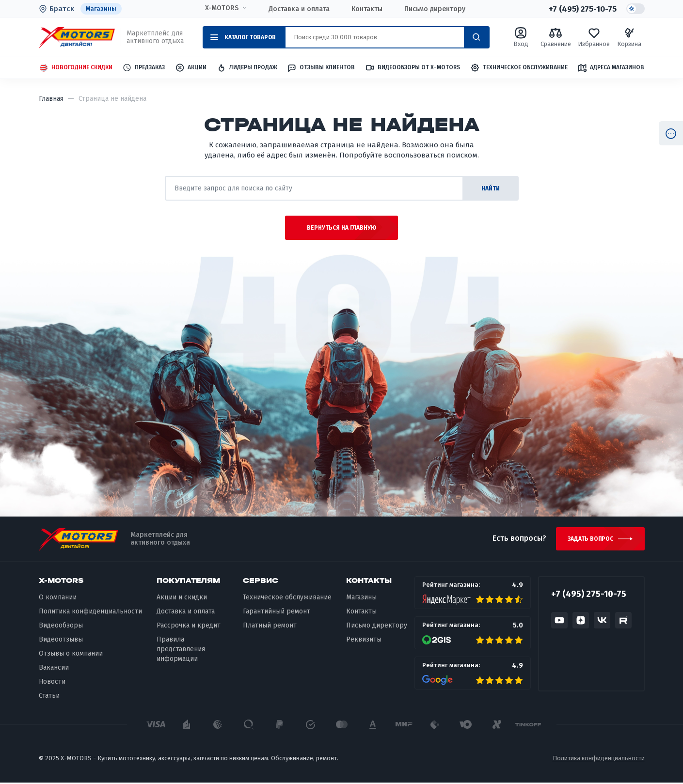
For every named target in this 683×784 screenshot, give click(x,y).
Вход (521, 37)
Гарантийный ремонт (277, 613)
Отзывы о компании (71, 654)
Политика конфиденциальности (90, 613)
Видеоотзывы (61, 640)
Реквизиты (364, 640)
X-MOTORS (222, 8)
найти (489, 189)
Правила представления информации (181, 650)
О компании (58, 599)
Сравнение (556, 37)
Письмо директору (435, 9)
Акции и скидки (182, 599)
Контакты (367, 9)
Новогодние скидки (76, 68)
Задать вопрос (591, 540)
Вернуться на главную (341, 228)
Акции (191, 68)
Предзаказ (143, 68)
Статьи (49, 697)
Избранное (594, 37)
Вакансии (54, 668)
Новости (52, 682)
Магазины (101, 8)
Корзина (629, 37)
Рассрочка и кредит (189, 626)
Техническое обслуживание (519, 68)
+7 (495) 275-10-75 (582, 9)
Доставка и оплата (299, 9)
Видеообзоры (61, 626)
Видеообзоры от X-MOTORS (413, 68)
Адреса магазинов (611, 68)
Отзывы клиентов (321, 68)
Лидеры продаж (247, 68)
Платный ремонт (270, 626)
